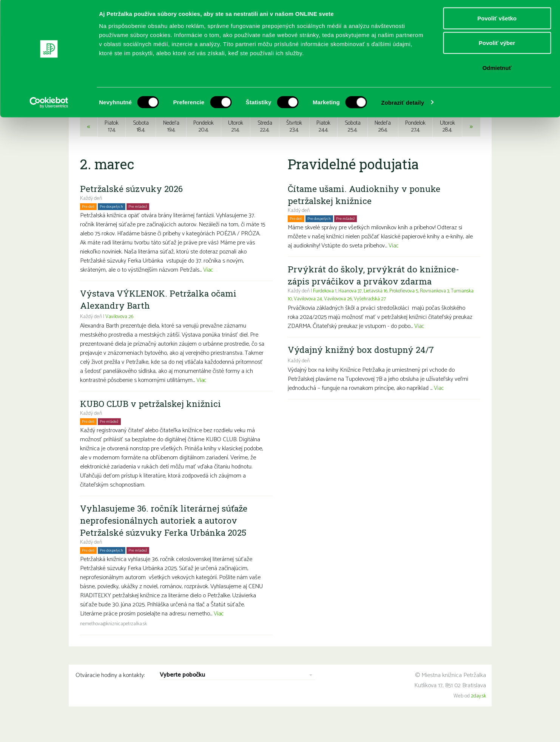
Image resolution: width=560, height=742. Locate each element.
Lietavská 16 (379, 308)
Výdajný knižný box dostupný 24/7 (364, 367)
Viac (208, 287)
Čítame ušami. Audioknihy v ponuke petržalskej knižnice (367, 212)
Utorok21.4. (236, 143)
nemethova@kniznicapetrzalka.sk (115, 641)
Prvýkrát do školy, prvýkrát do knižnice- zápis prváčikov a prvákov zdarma (376, 292)
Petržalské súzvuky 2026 (133, 206)
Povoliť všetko (497, 20)
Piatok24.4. (323, 143)
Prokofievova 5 (409, 308)
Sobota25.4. (353, 143)
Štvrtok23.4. (294, 143)
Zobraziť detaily (403, 104)
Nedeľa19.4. (170, 143)
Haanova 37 (353, 308)
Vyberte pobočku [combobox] (182, 693)
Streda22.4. (265, 143)
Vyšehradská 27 (397, 316)
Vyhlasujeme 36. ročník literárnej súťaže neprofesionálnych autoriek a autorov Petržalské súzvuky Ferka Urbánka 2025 (167, 538)
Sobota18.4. (140, 143)
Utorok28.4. (448, 143)
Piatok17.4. (110, 143)
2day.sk (478, 713)
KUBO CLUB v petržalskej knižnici (153, 421)
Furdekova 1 (326, 308)
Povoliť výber (497, 45)
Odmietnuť (497, 69)
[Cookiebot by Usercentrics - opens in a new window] (49, 104)
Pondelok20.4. (203, 143)
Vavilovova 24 (334, 316)
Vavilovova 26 (120, 334)
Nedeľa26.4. (383, 143)
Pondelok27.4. (416, 143)
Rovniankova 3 (442, 308)
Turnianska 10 (302, 316)
